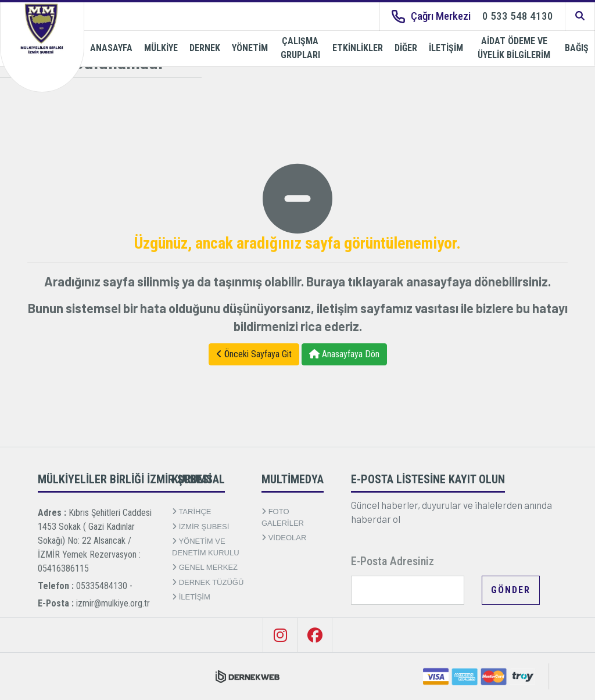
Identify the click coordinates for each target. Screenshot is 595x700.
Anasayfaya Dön (344, 354)
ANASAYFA (111, 48)
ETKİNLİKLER (358, 48)
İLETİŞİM (446, 48)
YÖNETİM (250, 48)
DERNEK (205, 48)
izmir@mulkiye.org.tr (113, 603)
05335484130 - (104, 586)
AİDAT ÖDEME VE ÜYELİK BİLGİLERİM (514, 48)
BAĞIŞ (577, 48)
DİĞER (406, 48)
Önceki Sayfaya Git (254, 354)
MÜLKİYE (161, 48)
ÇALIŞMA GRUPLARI (300, 48)
